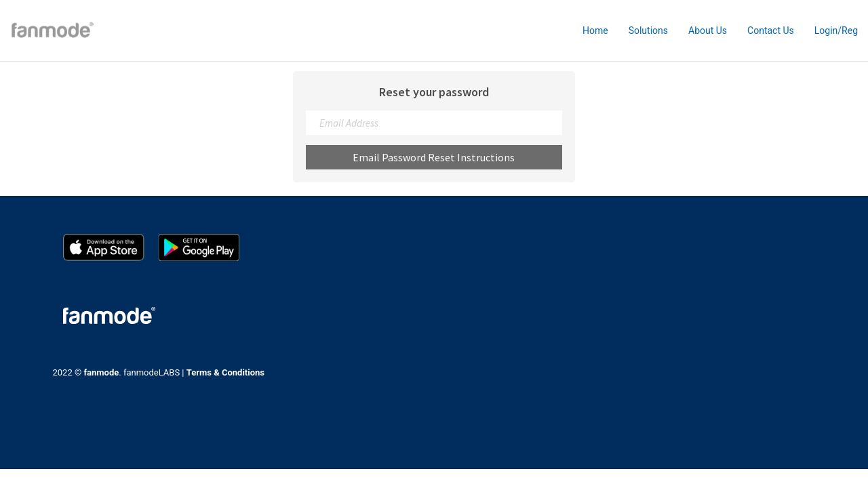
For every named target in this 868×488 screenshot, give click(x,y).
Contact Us (771, 30)
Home (595, 30)
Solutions (648, 30)
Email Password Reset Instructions (434, 157)
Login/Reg (836, 30)
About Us (708, 30)
